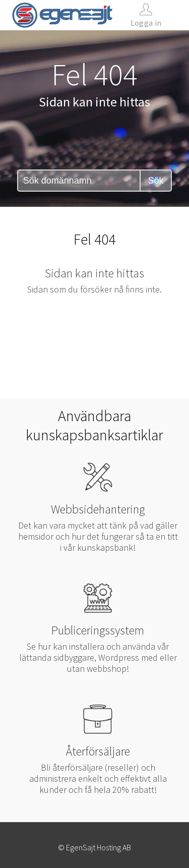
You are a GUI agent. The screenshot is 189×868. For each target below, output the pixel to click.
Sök (155, 181)
